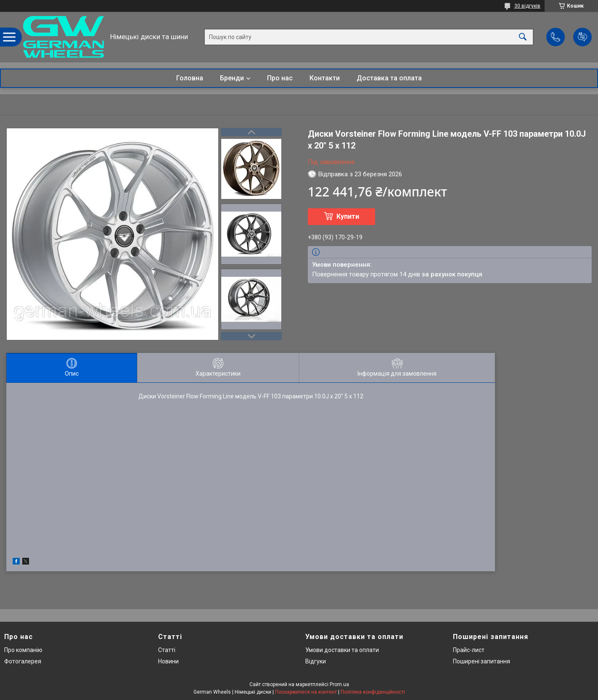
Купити (348, 216)
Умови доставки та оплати (342, 650)
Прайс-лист (469, 650)
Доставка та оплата (389, 78)
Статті (167, 650)
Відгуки (316, 661)
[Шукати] (523, 37)
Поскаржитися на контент (306, 692)
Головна (190, 78)
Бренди (232, 78)
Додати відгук (582, 37)
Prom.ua (339, 684)
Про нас (280, 78)
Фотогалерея (23, 661)
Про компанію (23, 650)
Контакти (325, 78)
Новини (168, 661)
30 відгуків (527, 6)
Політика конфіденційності (373, 692)
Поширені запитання (482, 661)
